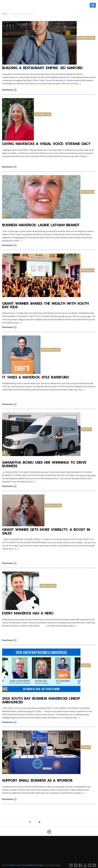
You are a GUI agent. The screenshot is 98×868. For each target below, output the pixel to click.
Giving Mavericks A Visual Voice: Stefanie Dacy (46, 144)
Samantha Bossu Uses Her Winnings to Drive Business (44, 464)
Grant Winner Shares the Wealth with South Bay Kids (45, 305)
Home (5, 14)
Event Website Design (33, 865)
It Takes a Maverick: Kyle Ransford (35, 377)
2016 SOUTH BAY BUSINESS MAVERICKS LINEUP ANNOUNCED (41, 700)
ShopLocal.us (15, 865)
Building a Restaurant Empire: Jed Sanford (42, 68)
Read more (9, 90)
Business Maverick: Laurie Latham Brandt (41, 225)
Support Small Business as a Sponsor (37, 780)
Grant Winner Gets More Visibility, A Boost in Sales (46, 531)
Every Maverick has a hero (28, 613)
